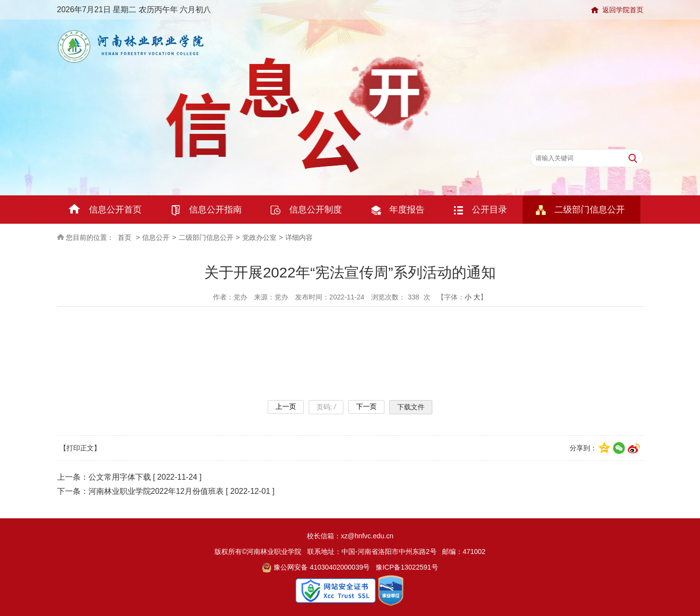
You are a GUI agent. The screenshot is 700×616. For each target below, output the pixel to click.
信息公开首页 (115, 210)
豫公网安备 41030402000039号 (316, 567)
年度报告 (407, 210)
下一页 (366, 406)
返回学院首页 (623, 10)
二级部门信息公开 (590, 210)
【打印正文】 (80, 448)
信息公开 (156, 237)
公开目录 (489, 210)
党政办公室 (259, 237)
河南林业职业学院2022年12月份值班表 (156, 491)
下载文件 (411, 407)
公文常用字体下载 (120, 477)
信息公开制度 (316, 210)
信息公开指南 (215, 210)
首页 (125, 237)
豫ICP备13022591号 (407, 567)
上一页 (286, 406)
